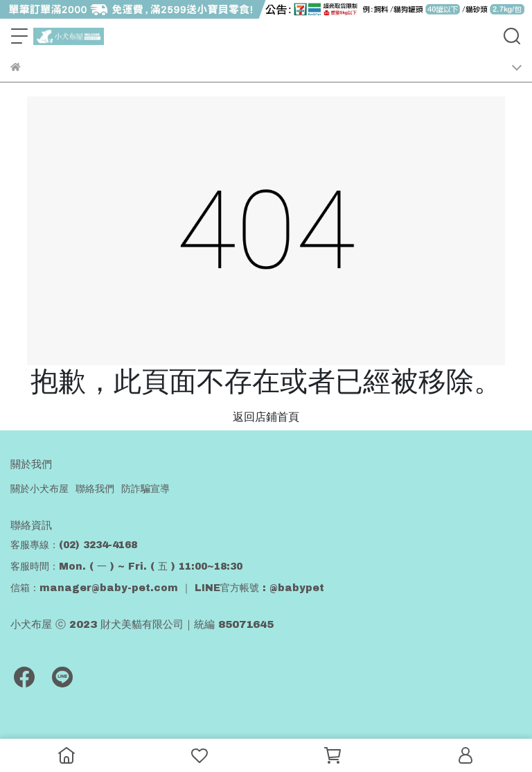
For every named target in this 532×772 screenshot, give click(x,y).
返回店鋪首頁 (266, 417)
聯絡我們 (95, 489)
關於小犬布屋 (39, 489)
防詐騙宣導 (145, 489)
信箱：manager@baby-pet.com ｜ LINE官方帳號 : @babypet (167, 588)
